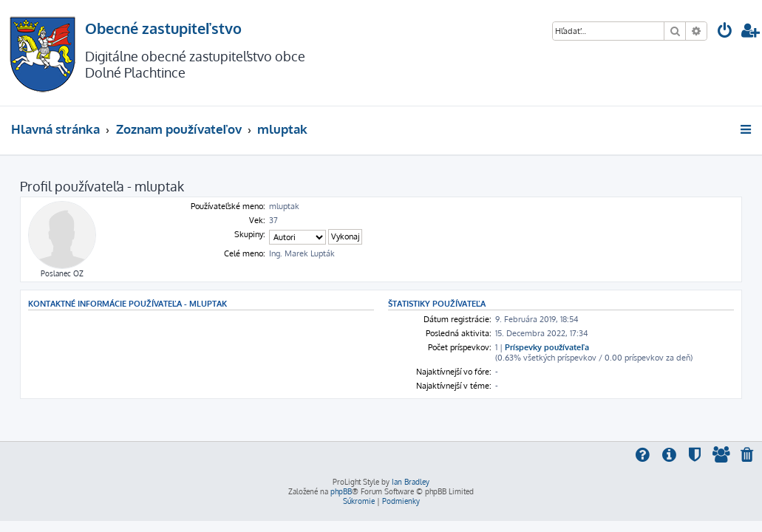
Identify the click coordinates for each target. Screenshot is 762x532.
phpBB (341, 491)
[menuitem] (725, 32)
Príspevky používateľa (547, 347)
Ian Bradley (411, 482)
